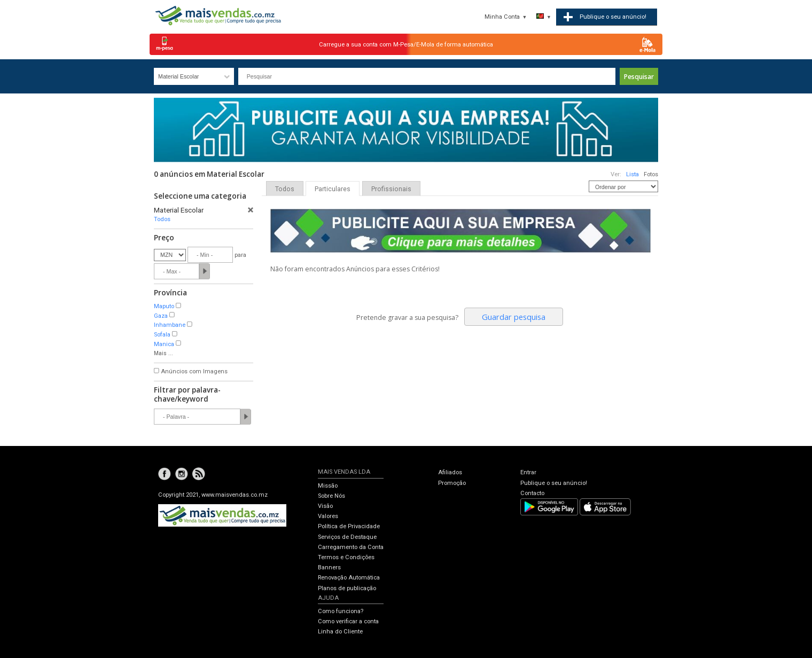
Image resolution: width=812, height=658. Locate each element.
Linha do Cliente (340, 632)
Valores (328, 516)
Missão (328, 486)
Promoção (452, 483)
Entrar (528, 472)
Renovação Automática (349, 578)
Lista (633, 174)
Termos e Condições (346, 557)
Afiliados (450, 472)
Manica (164, 344)
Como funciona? (341, 611)
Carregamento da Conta (351, 547)
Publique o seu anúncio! (554, 483)
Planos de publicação (347, 588)
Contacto (532, 493)
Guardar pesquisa (514, 317)
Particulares (333, 189)
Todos (162, 219)
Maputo (164, 306)
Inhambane (170, 325)
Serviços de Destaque (347, 537)
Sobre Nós (331, 496)
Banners (329, 567)
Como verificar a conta (348, 621)
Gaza (161, 316)
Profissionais (391, 189)
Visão (325, 506)
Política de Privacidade (349, 526)
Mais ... (163, 353)
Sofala (162, 335)
